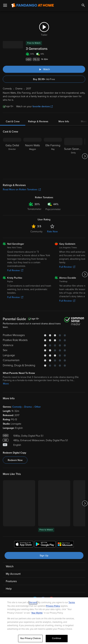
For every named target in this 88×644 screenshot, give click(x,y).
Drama (28, 407)
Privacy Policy (53, 606)
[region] (44, 621)
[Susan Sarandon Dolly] (73, 156)
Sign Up (44, 556)
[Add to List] (83, 59)
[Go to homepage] (33, 5)
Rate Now (52, 232)
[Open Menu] (5, 5)
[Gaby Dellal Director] (12, 156)
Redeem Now (15, 460)
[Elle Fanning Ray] (53, 156)
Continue (57, 638)
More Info (64, 121)
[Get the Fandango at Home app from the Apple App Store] (24, 545)
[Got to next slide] (85, 156)
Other (38, 407)
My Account (13, 574)
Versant (33, 602)
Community (36, 232)
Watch (10, 566)
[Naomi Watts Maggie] (32, 156)
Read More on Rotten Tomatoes (22, 189)
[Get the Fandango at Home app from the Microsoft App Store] (65, 545)
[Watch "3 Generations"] (44, 69)
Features (11, 581)
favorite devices (43, 106)
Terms (72, 602)
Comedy (17, 407)
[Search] (83, 5)
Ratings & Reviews (38, 121)
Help (9, 589)
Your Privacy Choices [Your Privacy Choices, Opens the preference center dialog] (30, 638)
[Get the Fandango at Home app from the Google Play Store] (45, 545)
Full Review (15, 270)
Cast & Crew (13, 121)
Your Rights (37, 613)
